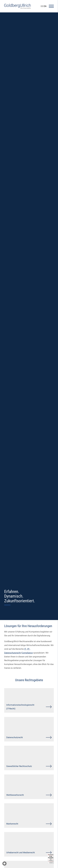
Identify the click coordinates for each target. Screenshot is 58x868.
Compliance (27, 653)
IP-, (29, 649)
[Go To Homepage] (17, 8)
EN (45, 6)
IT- (25, 649)
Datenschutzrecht (12, 653)
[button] (4, 864)
